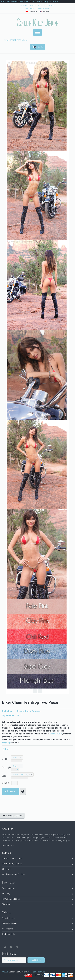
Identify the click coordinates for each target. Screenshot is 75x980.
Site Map (37, 905)
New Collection (37, 919)
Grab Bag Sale (37, 935)
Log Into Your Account (28, 5)
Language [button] (31, 11)
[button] (38, 47)
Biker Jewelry (56, 734)
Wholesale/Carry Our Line (37, 875)
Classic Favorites (37, 924)
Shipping (37, 894)
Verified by (39, 975)
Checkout (37, 870)
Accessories (37, 929)
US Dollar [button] (45, 11)
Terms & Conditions (37, 899)
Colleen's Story (37, 889)
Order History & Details (47, 5)
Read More (8, 846)
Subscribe (36, 960)
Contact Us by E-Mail (42, 9)
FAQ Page (7, 743)
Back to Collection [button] (13, 816)
